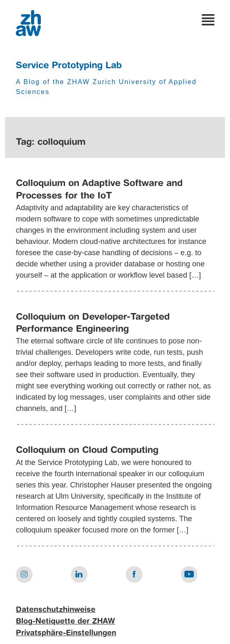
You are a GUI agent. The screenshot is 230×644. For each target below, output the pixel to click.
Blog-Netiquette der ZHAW (65, 622)
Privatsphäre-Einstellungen (66, 633)
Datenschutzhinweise (56, 610)
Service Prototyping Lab (69, 66)
